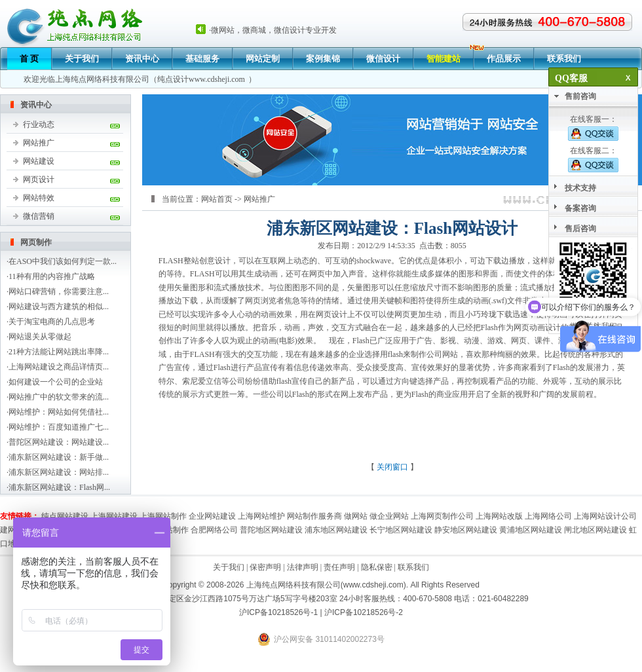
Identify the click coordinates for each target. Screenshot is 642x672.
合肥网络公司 (214, 530)
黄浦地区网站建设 (531, 530)
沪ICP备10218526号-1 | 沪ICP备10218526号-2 (321, 612)
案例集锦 (323, 59)
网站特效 (39, 198)
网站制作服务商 (314, 516)
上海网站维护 (261, 516)
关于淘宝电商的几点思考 (52, 322)
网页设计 (39, 179)
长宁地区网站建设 (401, 530)
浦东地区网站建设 (336, 530)
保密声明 (265, 567)
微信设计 (383, 59)
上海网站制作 (163, 516)
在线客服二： (593, 159)
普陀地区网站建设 (271, 530)
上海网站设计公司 (605, 516)
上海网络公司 (548, 516)
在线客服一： (593, 128)
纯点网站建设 (65, 516)
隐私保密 (377, 567)
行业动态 (39, 124)
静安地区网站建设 (466, 530)
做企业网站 (389, 516)
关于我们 (82, 59)
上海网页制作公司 (442, 516)
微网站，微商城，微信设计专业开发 (274, 30)
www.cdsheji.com (217, 79)
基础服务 (202, 59)
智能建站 (444, 59)
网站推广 (39, 143)
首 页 (29, 59)
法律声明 (303, 567)
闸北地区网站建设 (595, 530)
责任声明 (339, 567)
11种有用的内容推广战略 (52, 276)
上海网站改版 (499, 516)
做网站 (356, 516)
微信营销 (39, 216)
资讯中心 (142, 59)
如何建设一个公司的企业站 (56, 382)
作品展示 (504, 59)
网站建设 (39, 161)
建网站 (12, 530)
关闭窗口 (392, 467)
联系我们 (564, 59)
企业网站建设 (212, 516)
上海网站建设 (114, 516)
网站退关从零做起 (40, 337)
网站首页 (217, 199)
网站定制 (263, 59)
